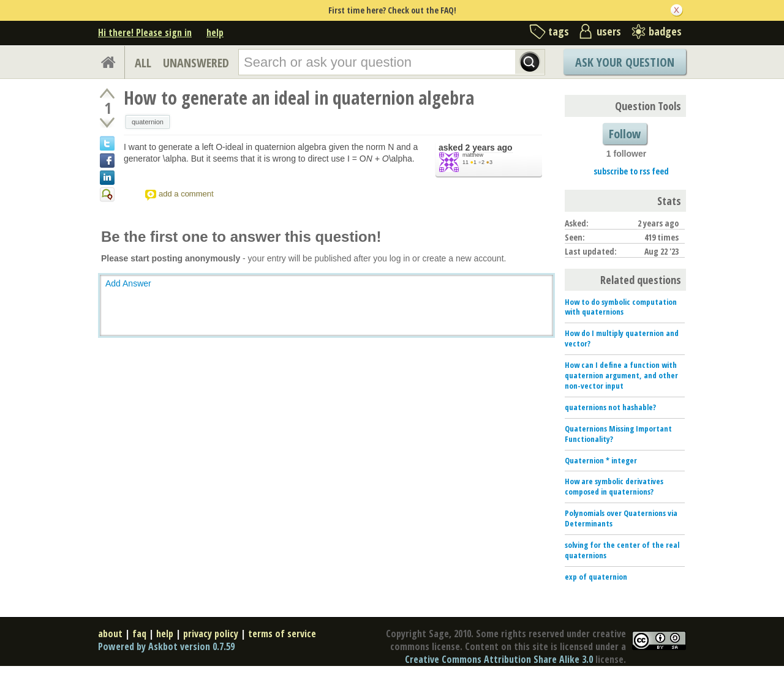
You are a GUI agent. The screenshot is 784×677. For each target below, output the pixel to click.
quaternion (148, 122)
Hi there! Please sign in (145, 32)
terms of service (282, 634)
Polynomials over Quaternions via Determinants (621, 518)
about (110, 634)
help (215, 32)
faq (139, 634)
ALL (143, 63)
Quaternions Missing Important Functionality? (618, 434)
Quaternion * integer (601, 460)
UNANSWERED (196, 63)
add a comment (186, 194)
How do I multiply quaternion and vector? (622, 338)
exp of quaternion (596, 577)
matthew (473, 155)
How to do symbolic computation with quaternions (621, 307)
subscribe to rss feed (631, 171)
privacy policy (211, 634)
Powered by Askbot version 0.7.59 (166, 646)
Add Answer (128, 283)
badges (665, 31)
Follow (625, 134)
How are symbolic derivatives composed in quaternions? (614, 486)
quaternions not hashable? (610, 407)
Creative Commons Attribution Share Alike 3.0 (499, 659)
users (609, 31)
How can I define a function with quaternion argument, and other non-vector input (621, 375)
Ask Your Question (625, 62)
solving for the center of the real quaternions (622, 550)
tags (559, 31)
